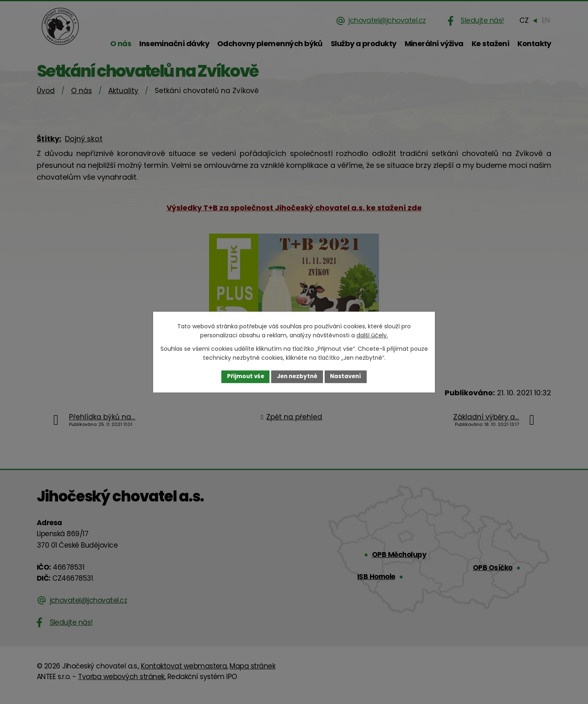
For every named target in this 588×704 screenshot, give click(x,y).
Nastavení (348, 377)
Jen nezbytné (297, 377)
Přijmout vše (243, 377)
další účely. (372, 335)
